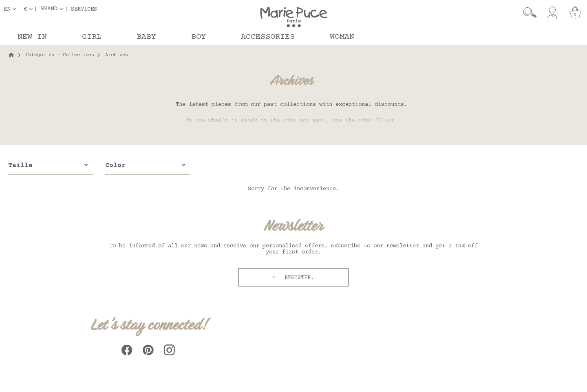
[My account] (552, 13)
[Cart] (575, 13)
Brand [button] (49, 9)
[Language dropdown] (11, 9)
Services (84, 9)
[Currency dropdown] (30, 9)
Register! (298, 278)
